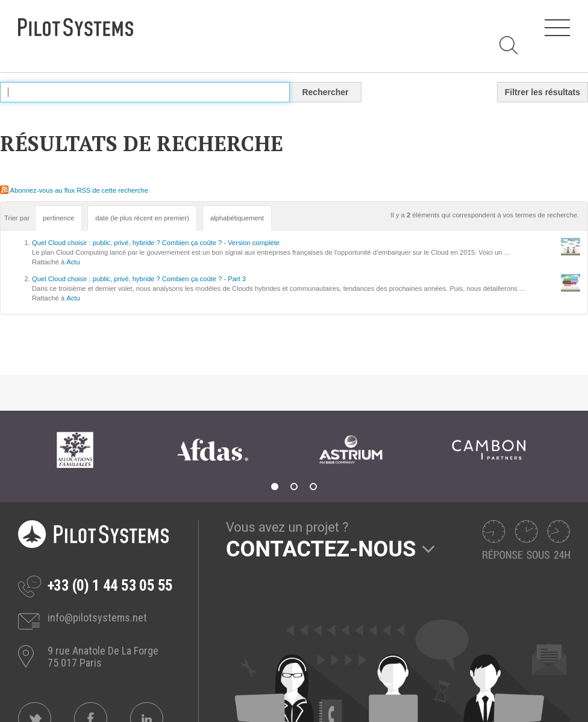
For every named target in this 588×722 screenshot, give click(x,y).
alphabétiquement (237, 218)
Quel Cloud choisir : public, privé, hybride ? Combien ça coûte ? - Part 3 (139, 279)
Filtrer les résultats (543, 92)
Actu (73, 262)
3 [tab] (313, 487)
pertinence (58, 218)
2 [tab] (294, 487)
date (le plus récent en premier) (142, 218)
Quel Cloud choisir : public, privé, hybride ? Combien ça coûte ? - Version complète (156, 243)
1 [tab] (275, 487)
